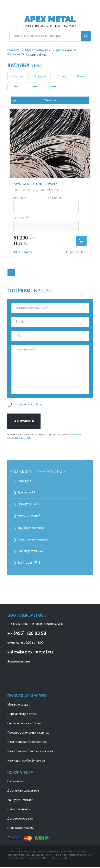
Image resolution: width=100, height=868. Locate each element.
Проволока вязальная (32, 540)
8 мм (15, 86)
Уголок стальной (29, 516)
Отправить (24, 422)
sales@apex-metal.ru (30, 653)
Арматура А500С (29, 505)
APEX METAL (50, 19)
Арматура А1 (26, 482)
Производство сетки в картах (28, 733)
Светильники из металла (24, 724)
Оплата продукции (20, 829)
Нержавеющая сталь (22, 715)
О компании (15, 782)
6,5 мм (81, 76)
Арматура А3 (26, 493)
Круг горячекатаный (31, 529)
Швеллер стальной (31, 552)
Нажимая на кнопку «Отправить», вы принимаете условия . (45, 437)
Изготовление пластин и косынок (30, 752)
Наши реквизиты (19, 810)
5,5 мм (62, 76)
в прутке (40, 76)
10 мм (33, 86)
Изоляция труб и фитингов (26, 761)
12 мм (52, 86)
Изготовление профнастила (27, 743)
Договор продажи (20, 819)
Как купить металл (20, 801)
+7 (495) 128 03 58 (27, 634)
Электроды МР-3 (29, 563)
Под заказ (22, 253)
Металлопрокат (19, 705)
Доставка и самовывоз (23, 791)
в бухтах (18, 76)
